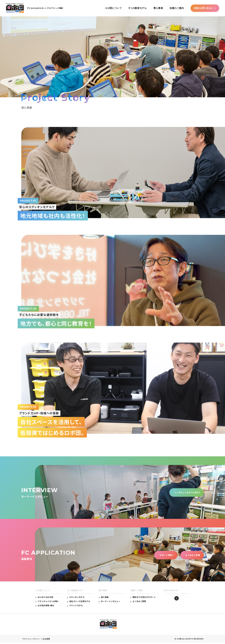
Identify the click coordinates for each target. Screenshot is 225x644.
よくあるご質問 (187, 556)
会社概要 (46, 640)
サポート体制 (149, 556)
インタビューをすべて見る (182, 494)
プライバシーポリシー (31, 640)
